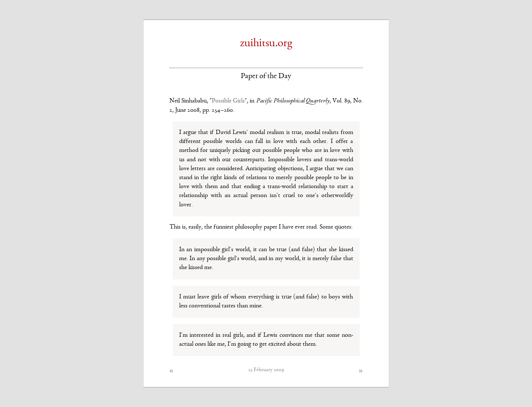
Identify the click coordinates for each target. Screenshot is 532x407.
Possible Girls (228, 101)
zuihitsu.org (266, 44)
